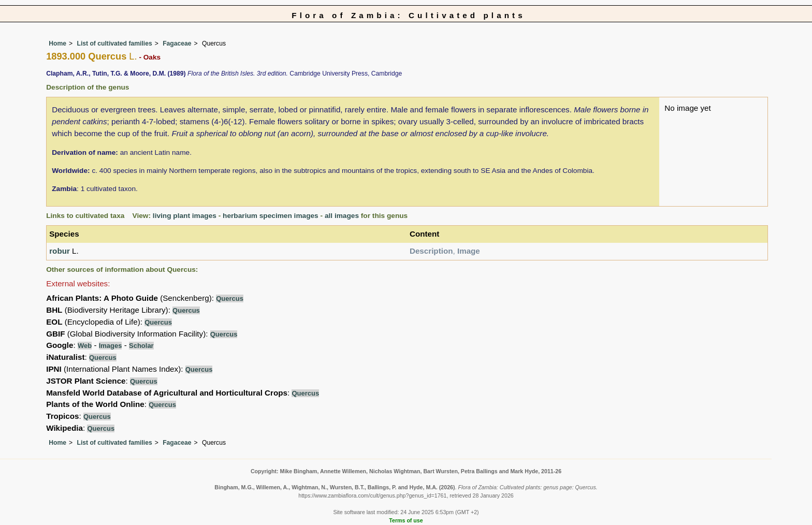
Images (111, 346)
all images (342, 216)
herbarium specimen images (271, 216)
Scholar (141, 346)
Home (57, 43)
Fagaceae (177, 43)
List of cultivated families (114, 43)
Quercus (230, 298)
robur (60, 251)
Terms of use (406, 520)
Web (85, 346)
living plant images (185, 216)
